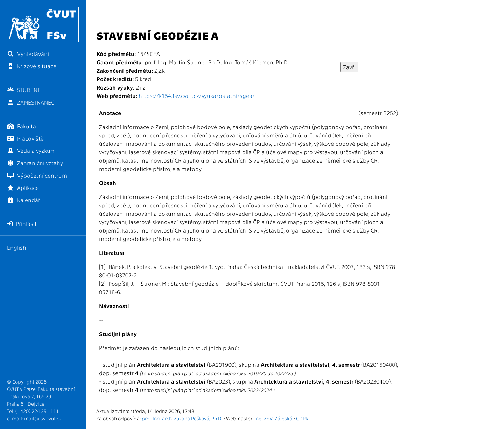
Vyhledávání (28, 54)
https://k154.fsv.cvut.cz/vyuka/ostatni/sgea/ (197, 96)
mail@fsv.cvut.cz (43, 418)
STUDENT (24, 90)
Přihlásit (22, 224)
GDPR (302, 418)
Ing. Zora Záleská (273, 418)
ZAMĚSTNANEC (31, 102)
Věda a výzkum (31, 151)
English (17, 247)
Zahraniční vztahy (35, 163)
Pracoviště (25, 138)
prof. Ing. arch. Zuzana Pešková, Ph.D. (182, 418)
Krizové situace (32, 66)
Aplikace (23, 188)
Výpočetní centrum (37, 175)
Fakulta (22, 126)
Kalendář (24, 200)
